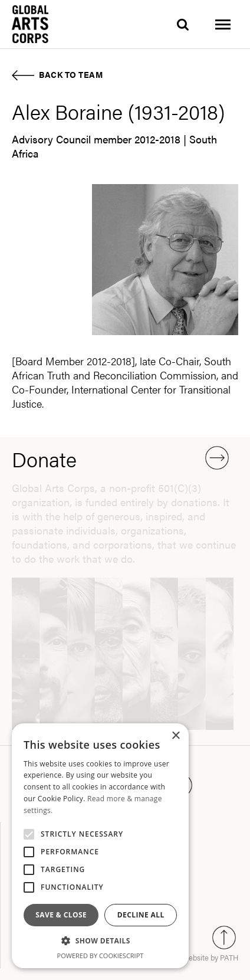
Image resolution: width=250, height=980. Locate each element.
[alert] (100, 846)
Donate (120, 459)
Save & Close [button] (61, 915)
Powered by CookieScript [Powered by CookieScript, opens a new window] (101, 956)
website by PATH (210, 957)
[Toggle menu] (223, 24)
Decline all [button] (141, 915)
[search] (183, 24)
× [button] (175, 736)
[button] (100, 941)
